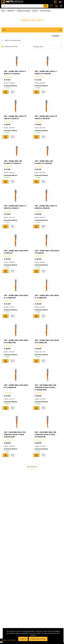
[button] (32, 36)
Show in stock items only (12, 40)
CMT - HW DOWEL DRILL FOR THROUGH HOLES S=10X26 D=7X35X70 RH (45, 435)
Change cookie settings (8, 640)
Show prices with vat (11, 46)
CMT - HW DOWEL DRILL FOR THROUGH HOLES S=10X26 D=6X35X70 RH (15, 435)
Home (3, 11)
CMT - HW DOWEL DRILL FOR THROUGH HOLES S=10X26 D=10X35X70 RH (45, 387)
